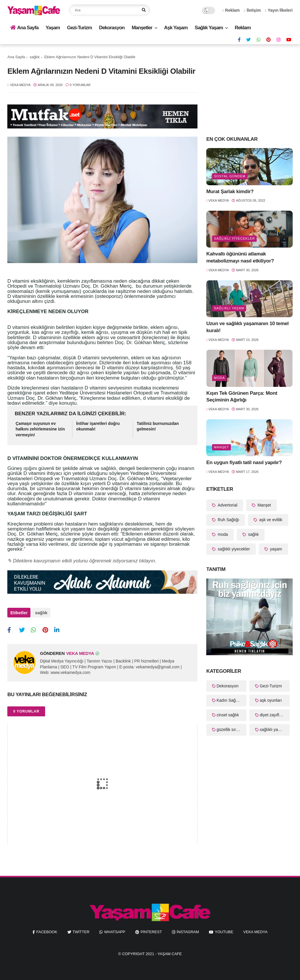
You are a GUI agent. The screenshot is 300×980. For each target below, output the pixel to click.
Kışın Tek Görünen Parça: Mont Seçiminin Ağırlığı (242, 397)
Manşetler (142, 28)
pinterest (151, 930)
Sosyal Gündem (230, 176)
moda (219, 378)
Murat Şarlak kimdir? (230, 192)
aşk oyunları (271, 700)
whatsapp (115, 930)
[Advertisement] (249, 90)
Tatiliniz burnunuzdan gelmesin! (158, 426)
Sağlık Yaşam (209, 28)
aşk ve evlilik (270, 520)
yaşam (276, 549)
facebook (47, 930)
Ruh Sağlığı (228, 520)
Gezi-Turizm (80, 28)
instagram (188, 930)
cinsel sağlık (228, 715)
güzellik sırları (229, 730)
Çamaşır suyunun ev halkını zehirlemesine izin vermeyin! (40, 429)
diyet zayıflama (273, 715)
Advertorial (227, 505)
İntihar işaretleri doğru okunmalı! (98, 426)
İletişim (252, 10)
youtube (224, 930)
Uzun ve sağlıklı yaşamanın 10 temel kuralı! (247, 327)
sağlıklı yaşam (229, 308)
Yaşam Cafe (170, 952)
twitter (81, 930)
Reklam (231, 10)
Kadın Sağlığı (229, 700)
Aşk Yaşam (176, 28)
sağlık (35, 57)
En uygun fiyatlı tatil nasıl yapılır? (244, 462)
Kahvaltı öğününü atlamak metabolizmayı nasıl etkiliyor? (240, 257)
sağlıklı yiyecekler (234, 238)
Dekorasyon (112, 28)
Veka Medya (255, 930)
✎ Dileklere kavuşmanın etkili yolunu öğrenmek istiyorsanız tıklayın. (82, 561)
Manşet (221, 447)
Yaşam (53, 28)
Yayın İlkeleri (279, 10)
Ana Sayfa (24, 28)
